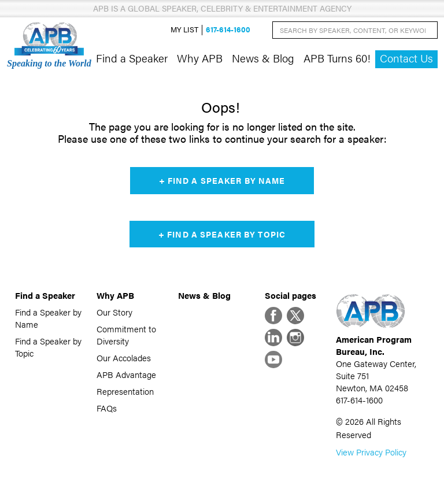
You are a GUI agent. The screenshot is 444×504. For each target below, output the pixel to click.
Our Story (114, 312)
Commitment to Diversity (126, 335)
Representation (125, 391)
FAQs (107, 408)
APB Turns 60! (337, 58)
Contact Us (406, 58)
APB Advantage (126, 374)
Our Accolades (124, 357)
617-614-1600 (228, 30)
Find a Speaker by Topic (48, 347)
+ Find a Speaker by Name (222, 180)
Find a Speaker (132, 58)
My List (184, 30)
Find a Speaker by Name (48, 318)
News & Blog (263, 58)
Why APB (200, 58)
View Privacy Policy (371, 452)
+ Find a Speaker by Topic (222, 234)
